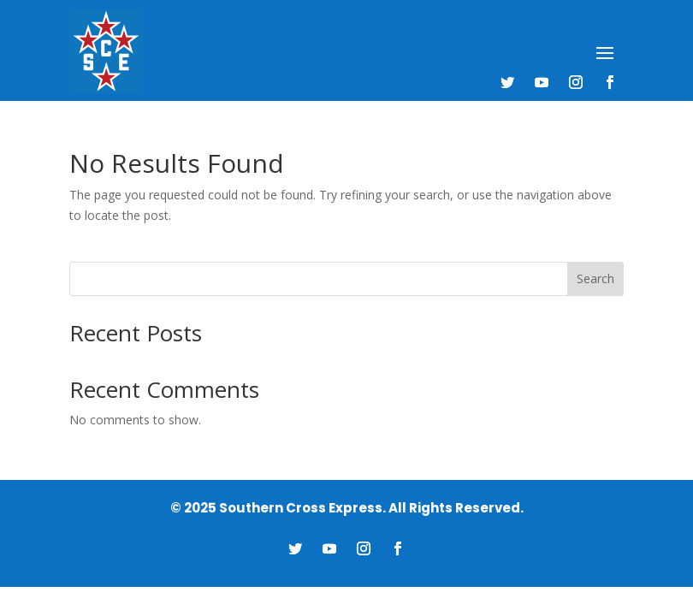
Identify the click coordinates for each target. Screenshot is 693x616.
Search (595, 278)
